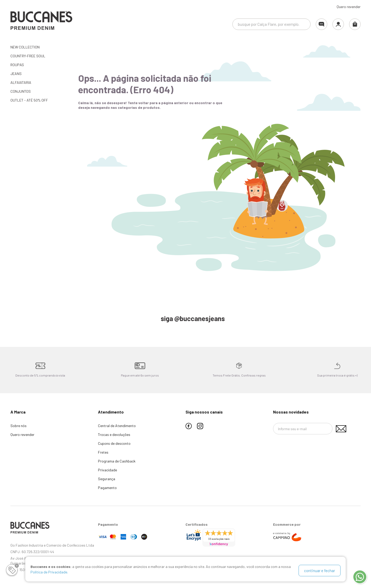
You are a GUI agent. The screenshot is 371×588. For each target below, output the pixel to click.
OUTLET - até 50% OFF (29, 100)
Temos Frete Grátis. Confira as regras (239, 375)
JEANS (16, 74)
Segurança (107, 479)
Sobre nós (18, 426)
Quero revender (349, 7)
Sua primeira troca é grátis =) (337, 375)
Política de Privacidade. (49, 573)
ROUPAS (17, 65)
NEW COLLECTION (25, 47)
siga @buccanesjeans (193, 318)
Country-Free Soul (28, 56)
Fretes (103, 452)
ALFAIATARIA (21, 82)
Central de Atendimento (117, 426)
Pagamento (107, 488)
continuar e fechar (320, 571)
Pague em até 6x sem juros (140, 375)
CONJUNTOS (21, 91)
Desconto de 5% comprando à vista (40, 375)
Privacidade (107, 470)
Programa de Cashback (117, 461)
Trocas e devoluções (114, 434)
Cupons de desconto (114, 443)
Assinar (341, 429)
